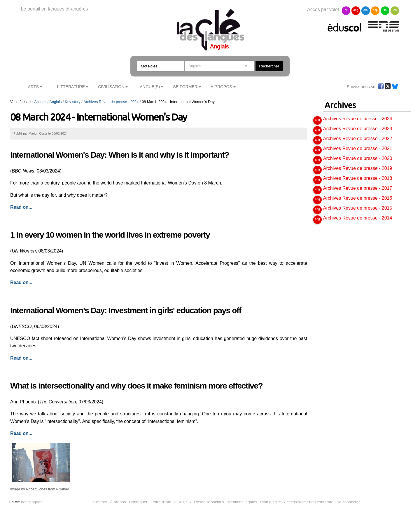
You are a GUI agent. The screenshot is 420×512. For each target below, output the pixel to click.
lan (395, 10)
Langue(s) (149, 87)
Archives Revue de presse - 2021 (358, 148)
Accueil (40, 102)
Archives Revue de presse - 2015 (358, 208)
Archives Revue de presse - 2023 (358, 129)
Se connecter (348, 502)
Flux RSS (182, 502)
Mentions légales (242, 502)
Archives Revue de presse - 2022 (358, 139)
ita (385, 10)
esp (375, 10)
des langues (26, 502)
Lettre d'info (161, 502)
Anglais (56, 102)
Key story (72, 102)
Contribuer (138, 502)
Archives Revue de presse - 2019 (358, 168)
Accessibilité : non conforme (309, 502)
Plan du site (271, 502)
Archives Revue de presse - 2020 (358, 158)
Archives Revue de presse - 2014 (358, 218)
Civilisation (111, 87)
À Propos (221, 87)
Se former (185, 87)
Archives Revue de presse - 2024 (111, 102)
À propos (118, 502)
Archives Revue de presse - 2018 (358, 178)
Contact (100, 502)
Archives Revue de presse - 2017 (358, 188)
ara (365, 10)
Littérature (71, 87)
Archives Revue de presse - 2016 (358, 198)
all (346, 10)
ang (356, 10)
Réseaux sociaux (209, 502)
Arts (33, 87)
